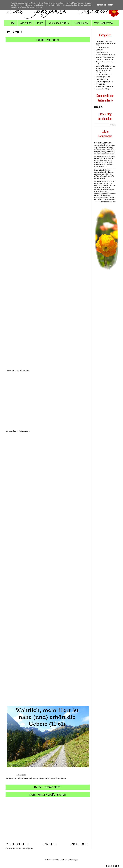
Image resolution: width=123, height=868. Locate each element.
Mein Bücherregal (104, 23)
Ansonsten (100, 84)
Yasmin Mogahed (102, 77)
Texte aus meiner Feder (104, 57)
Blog (12, 23)
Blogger (75, 860)
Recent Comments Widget (110, 202)
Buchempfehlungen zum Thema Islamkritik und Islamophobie (104, 70)
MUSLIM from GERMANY (103, 143)
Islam (40, 23)
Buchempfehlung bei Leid (104, 66)
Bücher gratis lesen (102, 74)
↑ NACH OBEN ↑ (113, 866)
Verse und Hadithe (59, 23)
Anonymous (98, 157)
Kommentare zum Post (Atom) (23, 848)
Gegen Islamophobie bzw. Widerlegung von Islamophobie (29, 778)
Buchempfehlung (102, 47)
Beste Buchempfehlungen (104, 55)
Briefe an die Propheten (104, 86)
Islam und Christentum (103, 60)
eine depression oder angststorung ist (105, 159)
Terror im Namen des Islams (105, 62)
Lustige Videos (55, 778)
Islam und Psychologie (103, 82)
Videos (63, 778)
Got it (110, 5)
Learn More (102, 5)
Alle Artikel (26, 23)
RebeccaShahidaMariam (102, 170)
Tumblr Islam (81, 23)
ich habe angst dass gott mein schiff (104, 184)
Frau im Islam (101, 52)
